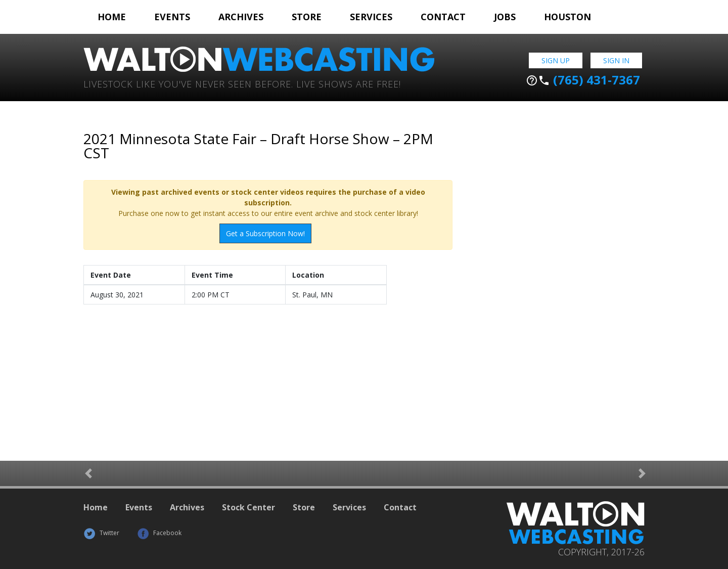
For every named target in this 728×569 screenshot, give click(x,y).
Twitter (101, 533)
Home (112, 17)
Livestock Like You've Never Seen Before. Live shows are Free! (242, 83)
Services (371, 17)
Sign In (616, 60)
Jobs (505, 17)
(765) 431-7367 (583, 80)
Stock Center (248, 507)
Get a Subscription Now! (265, 233)
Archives (241, 17)
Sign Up (556, 60)
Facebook (159, 533)
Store (307, 17)
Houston (567, 17)
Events (172, 17)
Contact (443, 17)
